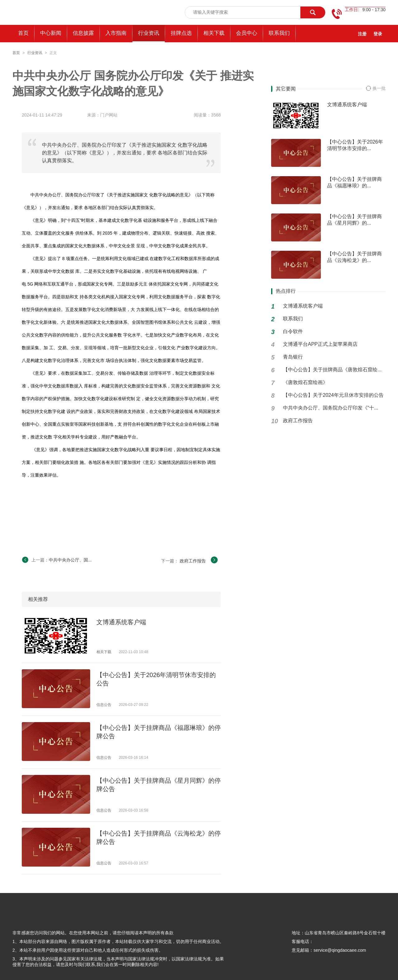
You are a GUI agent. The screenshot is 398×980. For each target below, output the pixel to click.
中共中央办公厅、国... (70, 560)
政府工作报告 (193, 561)
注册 (362, 34)
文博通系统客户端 (121, 622)
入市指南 (116, 33)
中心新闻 (51, 33)
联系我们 (279, 33)
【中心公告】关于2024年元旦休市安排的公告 (333, 395)
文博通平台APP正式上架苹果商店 (320, 344)
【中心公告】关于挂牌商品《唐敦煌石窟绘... (332, 370)
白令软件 (293, 331)
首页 (16, 53)
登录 (378, 34)
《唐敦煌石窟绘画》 (305, 382)
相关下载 (214, 33)
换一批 (376, 88)
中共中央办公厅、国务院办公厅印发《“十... (331, 408)
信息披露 (83, 33)
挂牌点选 (181, 33)
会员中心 (247, 33)
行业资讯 (149, 33)
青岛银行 (293, 357)
